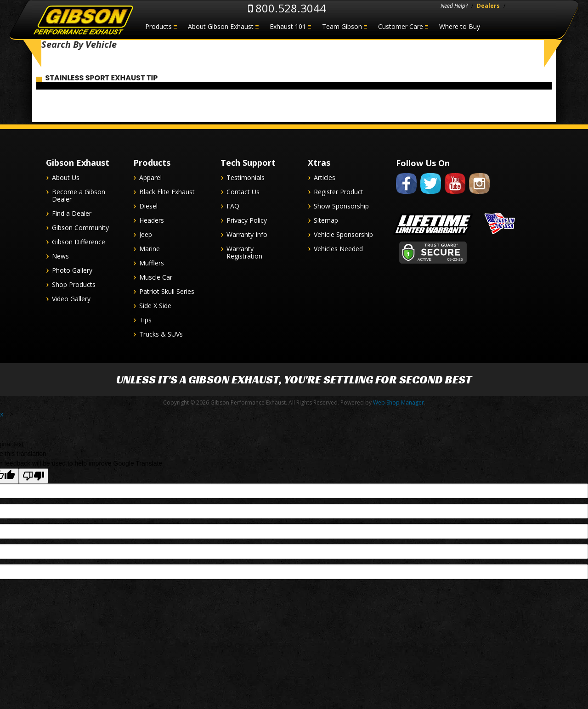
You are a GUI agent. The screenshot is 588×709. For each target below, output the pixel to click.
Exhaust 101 (288, 26)
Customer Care (401, 26)
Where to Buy (460, 26)
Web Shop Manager (399, 406)
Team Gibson (342, 26)
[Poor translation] (34, 479)
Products (158, 26)
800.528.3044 (287, 8)
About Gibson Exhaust (221, 26)
